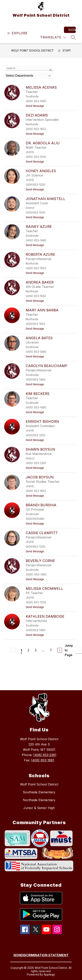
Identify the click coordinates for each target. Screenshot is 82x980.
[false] (30, 68)
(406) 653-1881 (43, 760)
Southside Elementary (39, 792)
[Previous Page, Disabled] (13, 650)
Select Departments (20, 76)
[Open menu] (17, 33)
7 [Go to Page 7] (51, 650)
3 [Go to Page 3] (36, 650)
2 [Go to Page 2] (28, 650)
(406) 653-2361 (45, 755)
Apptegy (49, 974)
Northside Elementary (39, 800)
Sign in (72, 30)
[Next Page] (60, 650)
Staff (67, 50)
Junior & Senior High (39, 808)
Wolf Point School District (32, 50)
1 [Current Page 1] (21, 650)
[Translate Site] (53, 37)
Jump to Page (69, 650)
